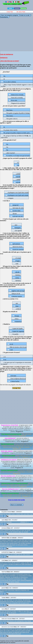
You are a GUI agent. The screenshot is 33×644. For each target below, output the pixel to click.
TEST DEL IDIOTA (7, 451)
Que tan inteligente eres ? (11, 489)
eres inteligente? (10, 438)
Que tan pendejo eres (8, 476)
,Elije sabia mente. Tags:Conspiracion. (17, 435)
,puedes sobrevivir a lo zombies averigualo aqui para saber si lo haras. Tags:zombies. (17, 485)
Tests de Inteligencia (7, 54)
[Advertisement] (16, 34)
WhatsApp (23, 8)
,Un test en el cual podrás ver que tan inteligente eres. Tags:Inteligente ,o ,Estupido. (17, 472)
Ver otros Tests (21, 12)
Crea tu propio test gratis (16, 500)
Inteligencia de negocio (9, 460)
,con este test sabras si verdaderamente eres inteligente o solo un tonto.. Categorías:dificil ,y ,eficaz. (17, 440)
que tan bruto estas (9, 455)
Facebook (17, 8)
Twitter (11, 8)
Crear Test (10, 12)
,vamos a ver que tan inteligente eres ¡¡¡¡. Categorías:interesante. (17, 490)
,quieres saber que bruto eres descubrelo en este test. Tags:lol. (17, 456)
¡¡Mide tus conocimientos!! (10, 493)
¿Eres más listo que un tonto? (10, 61)
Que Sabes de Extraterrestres (11, 434)
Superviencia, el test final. (10, 425)
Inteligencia (4, 58)
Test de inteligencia (7, 444)
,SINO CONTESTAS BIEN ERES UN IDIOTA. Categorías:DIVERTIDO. (17, 452)
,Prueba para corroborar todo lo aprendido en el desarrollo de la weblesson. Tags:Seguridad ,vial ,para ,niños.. (17, 495)
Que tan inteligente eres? (9, 470)
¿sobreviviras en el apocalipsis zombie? (14, 483)
